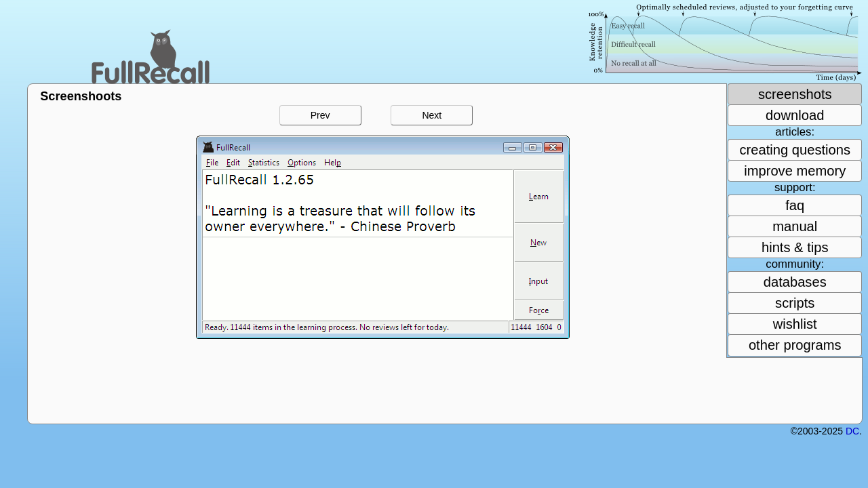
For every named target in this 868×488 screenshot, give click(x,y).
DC (852, 431)
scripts (795, 303)
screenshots (795, 94)
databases (795, 282)
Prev (320, 115)
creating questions (795, 150)
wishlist (795, 324)
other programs (795, 345)
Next (432, 115)
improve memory (795, 171)
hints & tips (795, 247)
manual (795, 226)
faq (795, 205)
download (795, 115)
